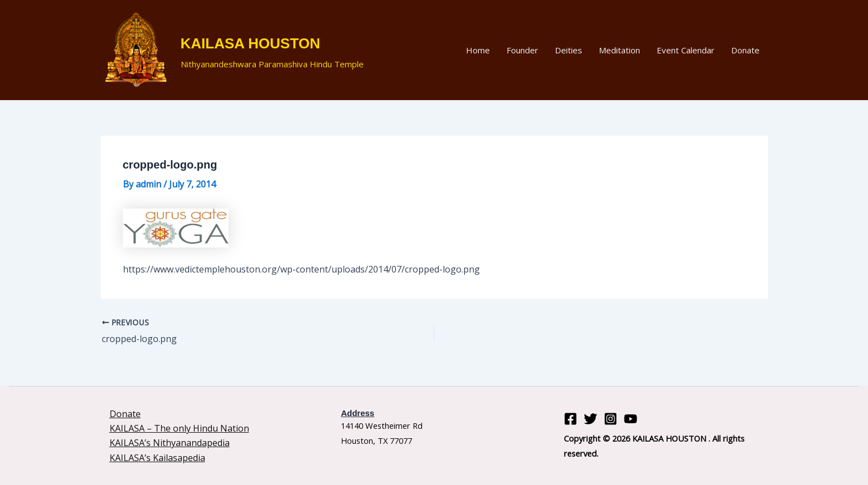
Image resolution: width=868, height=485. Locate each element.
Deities (569, 50)
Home (478, 50)
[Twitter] (591, 419)
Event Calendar (686, 50)
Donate (745, 50)
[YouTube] (631, 419)
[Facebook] (571, 419)
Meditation (619, 50)
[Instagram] (611, 419)
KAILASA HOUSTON (251, 43)
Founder (522, 50)
